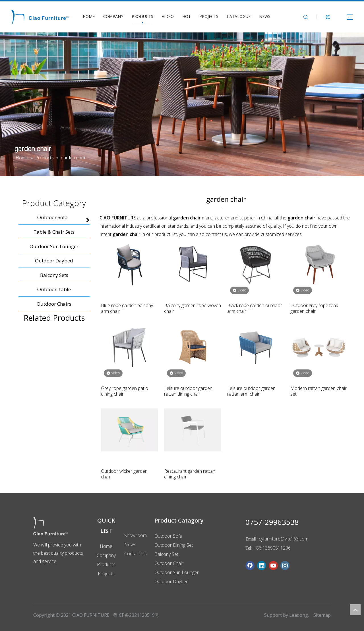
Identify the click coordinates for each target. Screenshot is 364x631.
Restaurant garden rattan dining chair (190, 474)
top (355, 610)
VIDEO (168, 16)
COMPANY (113, 16)
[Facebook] (250, 566)
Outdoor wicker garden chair (124, 474)
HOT (187, 16)
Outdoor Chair (169, 563)
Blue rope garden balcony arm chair (127, 308)
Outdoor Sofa (168, 536)
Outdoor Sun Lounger (177, 572)
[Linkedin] (262, 566)
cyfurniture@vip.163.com (284, 539)
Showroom (136, 535)
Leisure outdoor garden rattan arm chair (251, 391)
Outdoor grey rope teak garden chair (314, 308)
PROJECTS (209, 16)
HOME (89, 16)
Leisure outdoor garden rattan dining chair (188, 391)
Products (106, 564)
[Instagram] (285, 566)
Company (106, 555)
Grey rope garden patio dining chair (125, 391)
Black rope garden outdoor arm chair (255, 308)
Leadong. (299, 615)
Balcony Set (166, 554)
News (130, 544)
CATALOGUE (239, 16)
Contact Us (136, 554)
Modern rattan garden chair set (318, 391)
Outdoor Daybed (171, 581)
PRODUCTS (142, 16)
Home (106, 546)
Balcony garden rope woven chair (193, 308)
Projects (106, 574)
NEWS (265, 16)
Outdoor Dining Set (174, 545)
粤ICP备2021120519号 (136, 615)
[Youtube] (273, 566)
